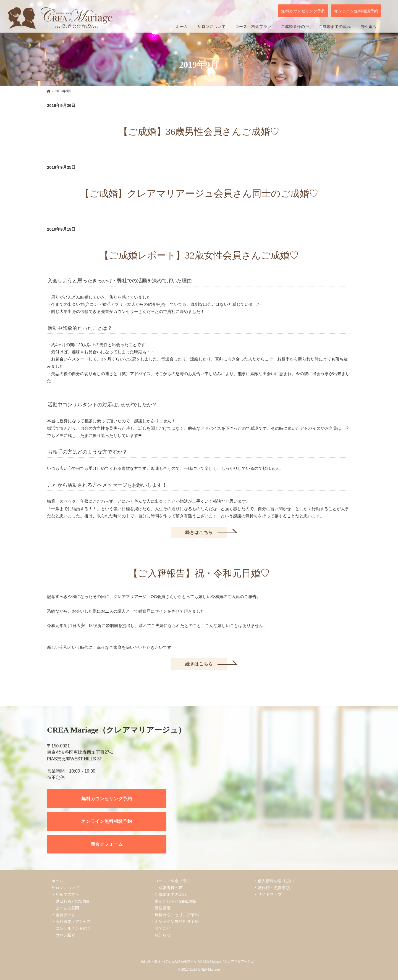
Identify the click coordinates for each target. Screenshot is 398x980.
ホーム (57, 881)
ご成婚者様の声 (169, 888)
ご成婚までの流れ (171, 894)
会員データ (66, 915)
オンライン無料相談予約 (107, 821)
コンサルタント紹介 (73, 928)
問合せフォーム (107, 844)
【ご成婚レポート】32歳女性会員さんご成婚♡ (199, 255)
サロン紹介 (66, 935)
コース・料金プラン (173, 881)
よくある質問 (67, 908)
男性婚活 (163, 908)
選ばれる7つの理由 (72, 901)
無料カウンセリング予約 (107, 799)
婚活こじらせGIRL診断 (175, 901)
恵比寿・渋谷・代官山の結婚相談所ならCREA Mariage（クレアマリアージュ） (199, 961)
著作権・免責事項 (274, 888)
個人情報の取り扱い (276, 881)
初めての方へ (67, 894)
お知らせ (163, 935)
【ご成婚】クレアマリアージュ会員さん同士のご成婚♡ (199, 193)
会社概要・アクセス (73, 921)
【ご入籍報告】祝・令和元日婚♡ (199, 573)
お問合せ (163, 928)
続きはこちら (206, 531)
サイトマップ (270, 894)
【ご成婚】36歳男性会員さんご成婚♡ (199, 132)
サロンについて (66, 888)
